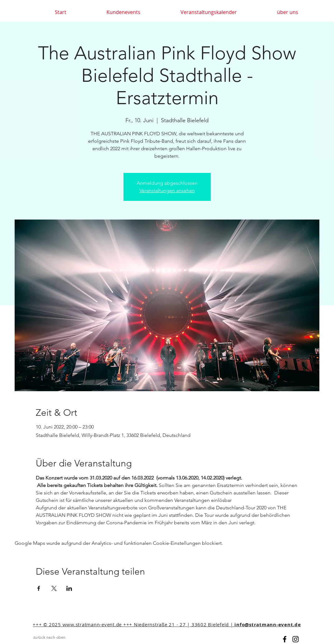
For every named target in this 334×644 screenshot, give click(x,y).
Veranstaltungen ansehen (167, 190)
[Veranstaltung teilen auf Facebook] (39, 588)
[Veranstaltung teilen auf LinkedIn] (69, 588)
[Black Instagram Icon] (296, 639)
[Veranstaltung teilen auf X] (54, 588)
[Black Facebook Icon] (285, 639)
